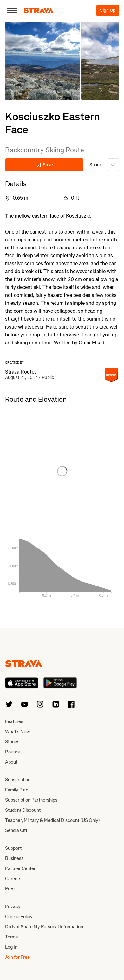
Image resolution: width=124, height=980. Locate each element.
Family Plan (17, 790)
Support (13, 848)
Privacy (13, 906)
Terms (11, 937)
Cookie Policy (19, 917)
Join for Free (17, 957)
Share (95, 165)
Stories (12, 742)
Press (11, 889)
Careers (13, 879)
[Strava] (39, 10)
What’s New (17, 732)
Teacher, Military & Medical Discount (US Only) (52, 820)
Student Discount (23, 810)
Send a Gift (16, 830)
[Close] (12, 10)
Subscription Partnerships (31, 800)
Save (44, 165)
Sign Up (108, 10)
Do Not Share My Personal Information (44, 927)
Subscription (18, 780)
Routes (12, 752)
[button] (42, 61)
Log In (11, 947)
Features (14, 721)
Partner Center (20, 868)
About (11, 762)
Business (14, 858)
